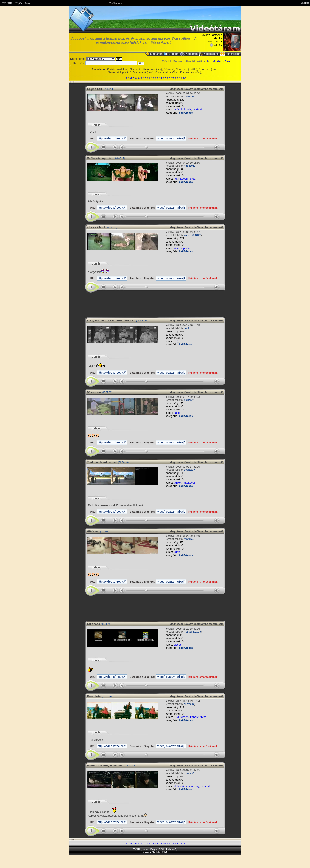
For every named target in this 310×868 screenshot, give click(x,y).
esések (178, 109)
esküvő (197, 109)
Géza (184, 786)
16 (168, 78)
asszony (194, 786)
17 (173, 78)
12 (153, 78)
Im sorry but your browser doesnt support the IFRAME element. (155, 303)
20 (184, 78)
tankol (178, 483)
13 (157, 78)
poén (186, 248)
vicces (178, 248)
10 (145, 78)
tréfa (203, 717)
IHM (176, 717)
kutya (177, 552)
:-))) (176, 341)
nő (175, 179)
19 (181, 78)
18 (176, 78)
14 (160, 78)
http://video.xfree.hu (221, 61)
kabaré (195, 717)
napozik (183, 179)
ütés (193, 179)
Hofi (176, 786)
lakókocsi (189, 483)
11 (149, 78)
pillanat (205, 786)
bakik (188, 109)
